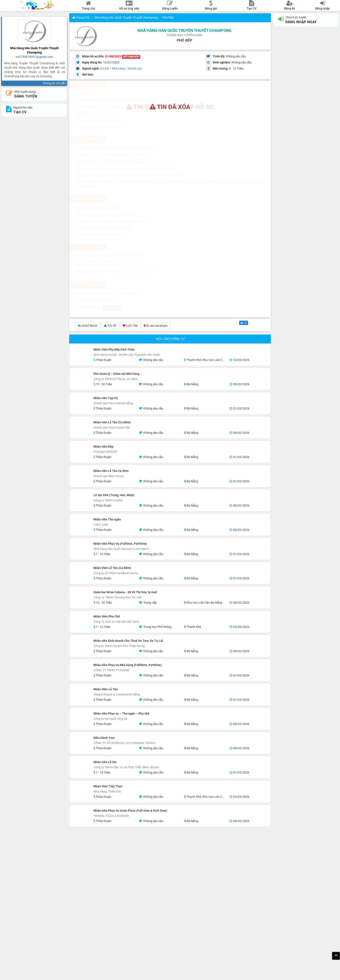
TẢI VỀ (110, 326)
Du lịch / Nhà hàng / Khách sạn (121, 68)
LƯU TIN (130, 326)
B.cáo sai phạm (156, 326)
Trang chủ (81, 18)
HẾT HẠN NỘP (131, 57)
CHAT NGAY (88, 326)
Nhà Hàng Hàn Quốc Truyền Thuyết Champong (126, 18)
